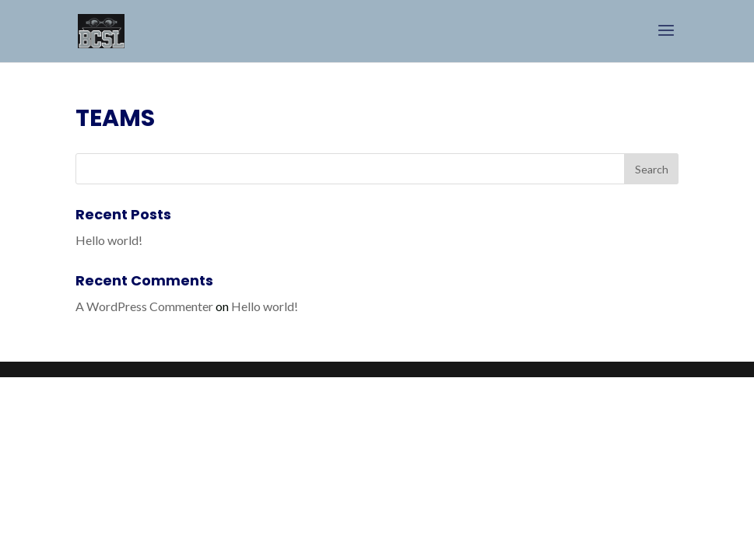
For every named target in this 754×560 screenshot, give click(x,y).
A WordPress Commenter (144, 306)
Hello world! (109, 240)
